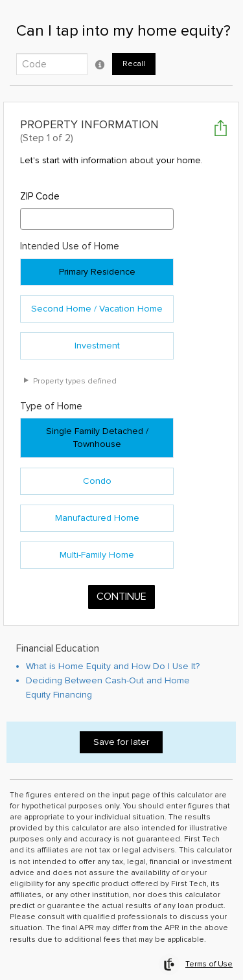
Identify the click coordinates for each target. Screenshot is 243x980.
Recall (134, 64)
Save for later (121, 731)
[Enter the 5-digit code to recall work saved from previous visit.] (52, 64)
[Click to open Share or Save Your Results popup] (221, 128)
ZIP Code (40, 185)
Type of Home (51, 395)
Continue (121, 586)
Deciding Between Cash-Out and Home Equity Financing (108, 677)
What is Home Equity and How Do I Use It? (113, 655)
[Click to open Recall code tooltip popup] (100, 64)
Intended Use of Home (70, 236)
